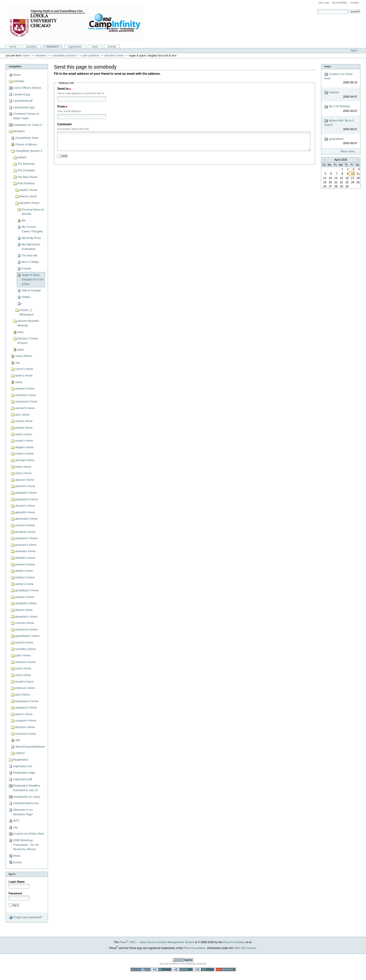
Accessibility (339, 3)
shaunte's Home (25, 662)
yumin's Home (24, 369)
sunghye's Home (26, 720)
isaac (21, 350)
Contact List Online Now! (29, 834)
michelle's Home (26, 649)
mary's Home (24, 473)
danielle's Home (114, 55)
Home (13, 47)
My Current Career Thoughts (32, 229)
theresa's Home (25, 727)
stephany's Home (26, 707)
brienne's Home (25, 564)
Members (52, 47)
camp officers (24, 356)
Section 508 (141, 969)
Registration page (24, 773)
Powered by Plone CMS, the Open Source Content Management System (183, 960)
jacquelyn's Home (26, 616)
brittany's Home (25, 577)
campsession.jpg (24, 107)
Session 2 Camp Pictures (28, 341)
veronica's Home (26, 734)
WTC (16, 821)
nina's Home (23, 675)
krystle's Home (24, 682)
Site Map (324, 3)
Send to (63, 89)
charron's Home (25, 525)
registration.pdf (22, 779)
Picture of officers (26, 144)
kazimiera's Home (26, 629)
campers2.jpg (22, 94)
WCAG (162, 969)
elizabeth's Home (26, 603)
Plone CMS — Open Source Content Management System (157, 942)
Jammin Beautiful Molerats (28, 323)
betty (21, 332)
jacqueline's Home (27, 499)
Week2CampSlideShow (30, 747)
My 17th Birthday (341, 109)
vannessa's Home (26, 401)
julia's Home (23, 655)
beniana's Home (25, 532)
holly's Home (23, 467)
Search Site (318, 9)
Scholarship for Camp (27, 797)
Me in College (30, 262)
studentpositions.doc (26, 803)
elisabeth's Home (26, 493)
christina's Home (26, 395)
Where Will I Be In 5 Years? (341, 125)
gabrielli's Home (25, 512)
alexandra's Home (27, 519)
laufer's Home (24, 375)
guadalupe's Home (27, 590)
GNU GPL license (245, 948)
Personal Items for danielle (33, 212)
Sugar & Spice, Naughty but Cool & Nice (32, 279)
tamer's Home (24, 714)
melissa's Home (25, 688)
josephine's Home (26, 538)
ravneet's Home (25, 408)
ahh (18, 740)
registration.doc (23, 766)
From (61, 107)
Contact (355, 3)
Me (24, 220)
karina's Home (24, 642)
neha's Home (24, 434)
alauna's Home (25, 480)
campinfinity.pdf (23, 101)
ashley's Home (24, 584)
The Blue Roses (28, 177)
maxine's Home (25, 388)
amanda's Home (25, 551)
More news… (349, 151)
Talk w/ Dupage (31, 290)
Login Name (17, 882)
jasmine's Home (25, 486)
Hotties (26, 297)
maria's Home (24, 421)
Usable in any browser (226, 969)
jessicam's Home (26, 545)
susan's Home (24, 441)
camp (19, 382)
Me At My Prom (31, 238)
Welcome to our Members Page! (23, 812)
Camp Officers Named (27, 88)
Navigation (15, 66)
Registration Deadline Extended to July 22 (27, 788)
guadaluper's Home (27, 636)
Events (112, 47)
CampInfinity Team (27, 138)
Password (15, 893)
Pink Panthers (91, 55)
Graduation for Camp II (27, 125)
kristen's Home (25, 454)
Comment (64, 124)
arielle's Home (28, 190)
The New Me (30, 255)
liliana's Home (28, 196)
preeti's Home (24, 428)
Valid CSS (204, 969)
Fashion (341, 95)
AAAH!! (22, 157)
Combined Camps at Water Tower (26, 116)
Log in (354, 50)
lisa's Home (22, 695)
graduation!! (341, 141)
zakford (20, 753)
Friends (26, 268)
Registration (75, 47)
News (95, 47)
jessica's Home (25, 597)
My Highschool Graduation (31, 247)
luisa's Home (23, 668)
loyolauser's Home (27, 701)
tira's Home (22, 415)
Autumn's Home (25, 506)
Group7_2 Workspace (27, 312)
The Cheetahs (26, 170)
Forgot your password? (25, 917)
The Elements (26, 164)
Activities (32, 47)
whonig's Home (25, 460)
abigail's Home (24, 447)
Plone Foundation (234, 942)
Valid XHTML (183, 969)
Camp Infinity (75, 22)
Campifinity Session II (65, 55)
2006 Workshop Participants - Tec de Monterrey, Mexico (26, 845)
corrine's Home (25, 623)
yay (17, 363)
